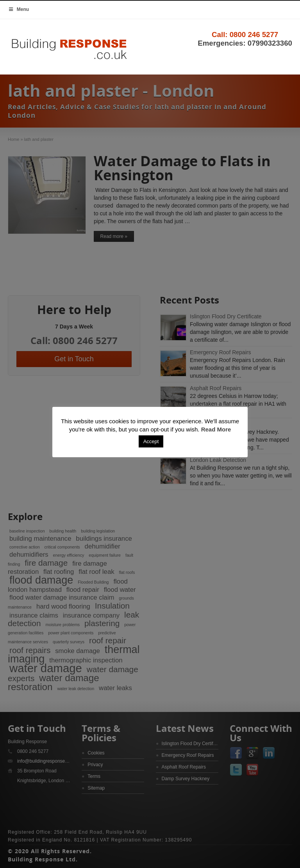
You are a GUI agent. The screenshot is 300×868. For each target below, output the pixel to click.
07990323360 (270, 43)
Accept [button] (151, 441)
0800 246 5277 (254, 35)
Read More (216, 429)
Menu (18, 9)
